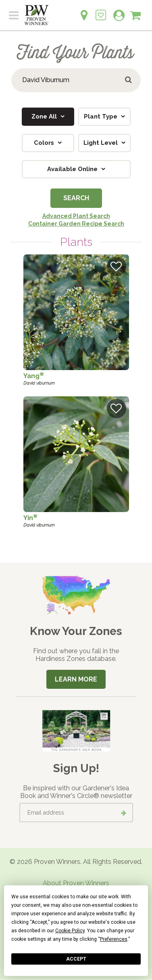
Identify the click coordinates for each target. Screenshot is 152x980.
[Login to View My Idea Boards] (101, 11)
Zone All (45, 116)
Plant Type (101, 116)
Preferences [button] (114, 939)
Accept (76, 959)
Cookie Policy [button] (70, 931)
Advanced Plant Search (76, 216)
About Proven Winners (76, 883)
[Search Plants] (76, 80)
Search (76, 198)
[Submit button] (129, 80)
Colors (45, 143)
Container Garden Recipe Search (76, 224)
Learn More (76, 679)
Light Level (101, 143)
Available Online (73, 169)
